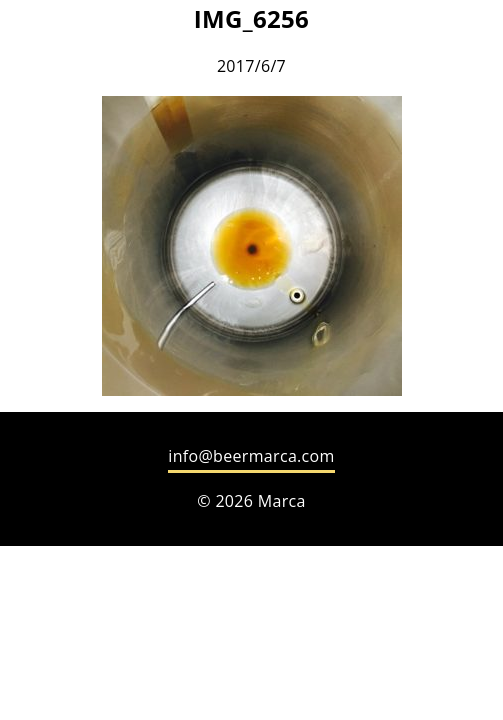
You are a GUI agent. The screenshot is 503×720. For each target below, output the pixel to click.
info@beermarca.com (251, 456)
